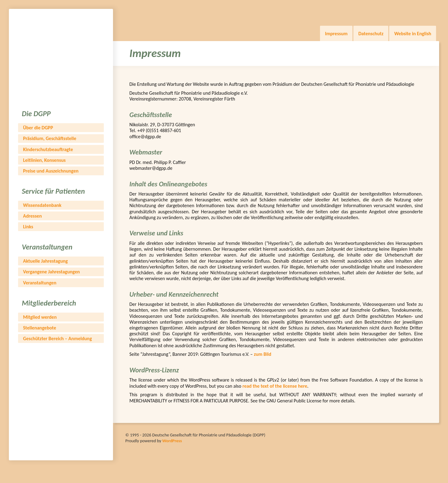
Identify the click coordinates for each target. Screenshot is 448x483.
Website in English (413, 34)
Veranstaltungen (40, 283)
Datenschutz (371, 34)
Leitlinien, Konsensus (44, 160)
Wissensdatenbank (42, 205)
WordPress (172, 441)
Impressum (336, 34)
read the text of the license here (275, 386)
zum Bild (263, 354)
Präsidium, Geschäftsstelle (50, 138)
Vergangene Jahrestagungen (51, 272)
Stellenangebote (40, 328)
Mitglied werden (40, 317)
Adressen (32, 216)
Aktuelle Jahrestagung (45, 261)
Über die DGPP (38, 128)
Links (28, 227)
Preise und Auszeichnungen (51, 171)
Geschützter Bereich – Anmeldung (57, 338)
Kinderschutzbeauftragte (48, 149)
